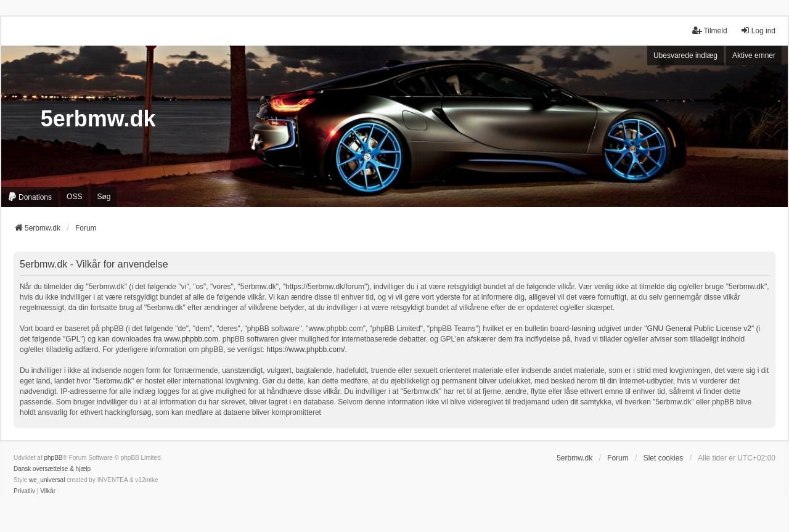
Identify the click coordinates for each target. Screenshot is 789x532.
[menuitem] (30, 197)
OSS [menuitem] (74, 197)
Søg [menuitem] (104, 197)
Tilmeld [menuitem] (709, 31)
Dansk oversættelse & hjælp (52, 469)
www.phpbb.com (191, 339)
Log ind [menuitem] (758, 31)
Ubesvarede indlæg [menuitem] (685, 55)
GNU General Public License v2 (699, 329)
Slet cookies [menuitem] (664, 458)
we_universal (47, 480)
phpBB (53, 458)
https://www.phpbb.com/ (305, 350)
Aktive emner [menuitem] (754, 55)
